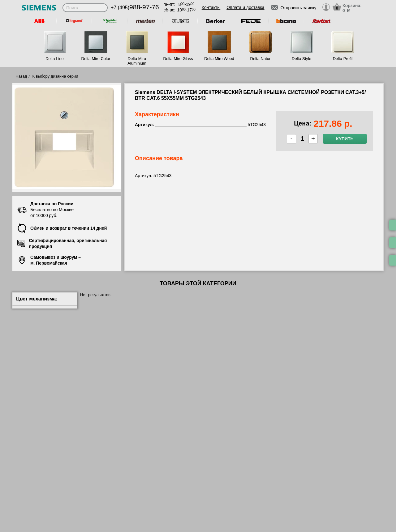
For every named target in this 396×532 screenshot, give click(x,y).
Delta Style (301, 59)
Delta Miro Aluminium (137, 61)
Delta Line (55, 59)
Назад (21, 76)
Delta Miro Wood (219, 59)
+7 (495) (135, 8)
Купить (345, 139)
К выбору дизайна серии (55, 76)
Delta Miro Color (96, 59)
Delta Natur (260, 59)
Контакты (211, 7)
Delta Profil (343, 59)
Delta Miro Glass (178, 59)
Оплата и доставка (245, 7)
